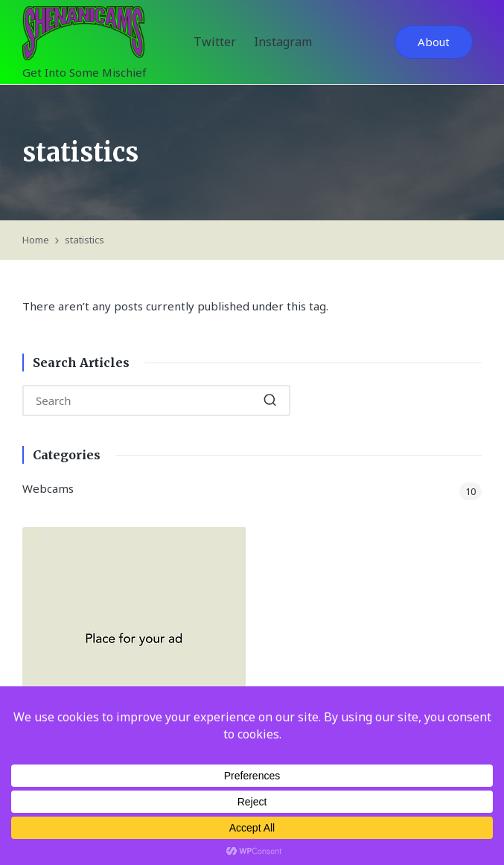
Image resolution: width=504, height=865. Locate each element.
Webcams (48, 488)
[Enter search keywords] (156, 400)
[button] (434, 42)
